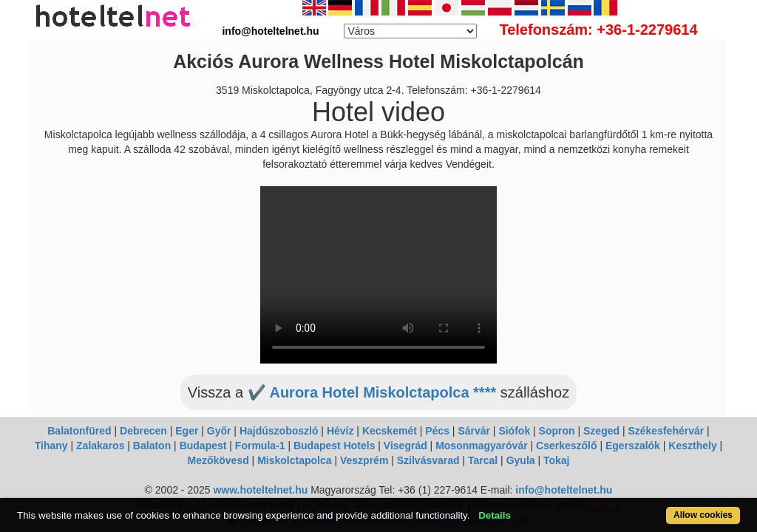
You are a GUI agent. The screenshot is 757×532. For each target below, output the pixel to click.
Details (532, 507)
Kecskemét (390, 431)
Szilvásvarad (428, 460)
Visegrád (405, 446)
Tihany (51, 446)
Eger (187, 431)
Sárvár (474, 431)
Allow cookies (662, 507)
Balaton (152, 446)
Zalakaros (100, 446)
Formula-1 (260, 446)
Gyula (521, 460)
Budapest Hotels (334, 446)
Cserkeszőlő (566, 446)
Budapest (203, 446)
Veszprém (364, 460)
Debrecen (143, 431)
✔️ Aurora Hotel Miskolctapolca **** (372, 392)
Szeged (601, 431)
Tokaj (557, 460)
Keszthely (692, 446)
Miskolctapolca (294, 460)
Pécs (437, 431)
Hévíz (340, 431)
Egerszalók (633, 446)
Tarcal (483, 460)
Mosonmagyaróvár (481, 446)
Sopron (557, 431)
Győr (219, 431)
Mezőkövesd (218, 460)
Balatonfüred (79, 431)
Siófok (514, 431)
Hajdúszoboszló (279, 431)
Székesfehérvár (666, 431)
